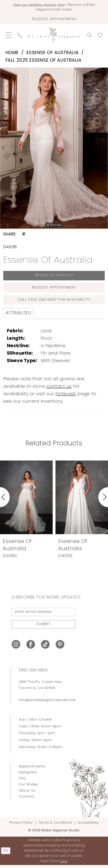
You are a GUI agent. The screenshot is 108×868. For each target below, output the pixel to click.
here (63, 864)
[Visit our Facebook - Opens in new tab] (31, 648)
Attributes (18, 315)
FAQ (22, 782)
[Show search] (90, 36)
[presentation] (26, 499)
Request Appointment (54, 289)
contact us (59, 389)
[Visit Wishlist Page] (100, 36)
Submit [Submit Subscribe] (44, 627)
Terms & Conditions (55, 826)
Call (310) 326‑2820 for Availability (54, 302)
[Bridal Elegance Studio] (54, 36)
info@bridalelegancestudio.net (47, 703)
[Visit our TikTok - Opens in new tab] (45, 648)
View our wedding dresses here (38, 5)
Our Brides (28, 788)
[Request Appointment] (54, 20)
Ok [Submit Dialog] (6, 854)
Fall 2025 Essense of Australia (44, 61)
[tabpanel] (54, 149)
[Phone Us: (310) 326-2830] (20, 36)
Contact (26, 800)
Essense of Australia (53, 54)
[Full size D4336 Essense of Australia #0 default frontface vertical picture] (54, 149)
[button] (9, 36)
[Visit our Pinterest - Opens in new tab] (60, 648)
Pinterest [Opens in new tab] (66, 396)
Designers (28, 776)
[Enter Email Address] (43, 614)
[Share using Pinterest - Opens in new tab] (24, 235)
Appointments (32, 770)
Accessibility (88, 826)
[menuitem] (9, 36)
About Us (27, 794)
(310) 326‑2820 (33, 673)
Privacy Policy (21, 826)
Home (12, 54)
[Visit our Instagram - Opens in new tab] (16, 648)
